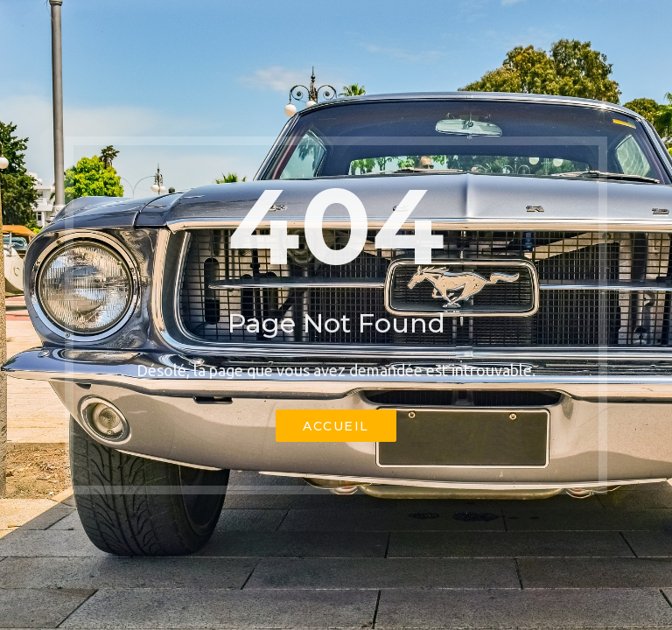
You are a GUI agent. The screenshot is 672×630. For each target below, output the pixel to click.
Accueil (336, 426)
